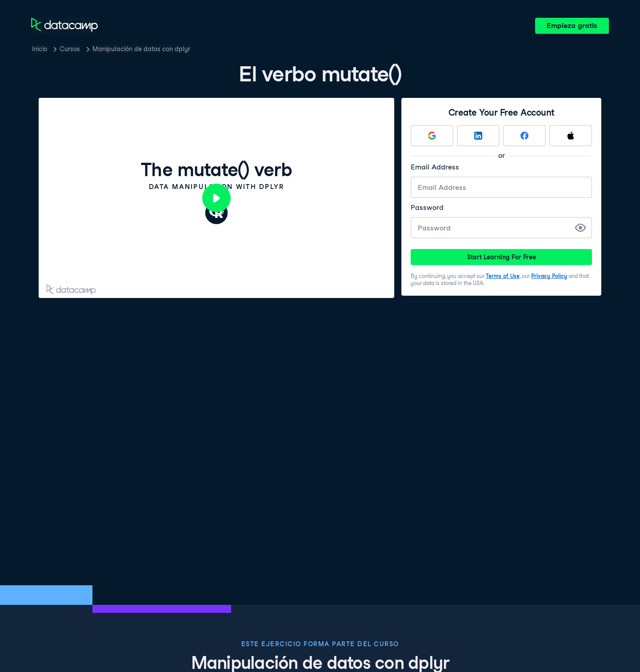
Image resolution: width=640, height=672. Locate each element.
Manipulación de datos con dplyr (141, 49)
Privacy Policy (549, 276)
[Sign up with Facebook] (524, 136)
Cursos (70, 49)
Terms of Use (503, 276)
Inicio (40, 49)
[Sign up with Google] (432, 136)
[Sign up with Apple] (571, 136)
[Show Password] (580, 228)
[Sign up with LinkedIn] (478, 136)
